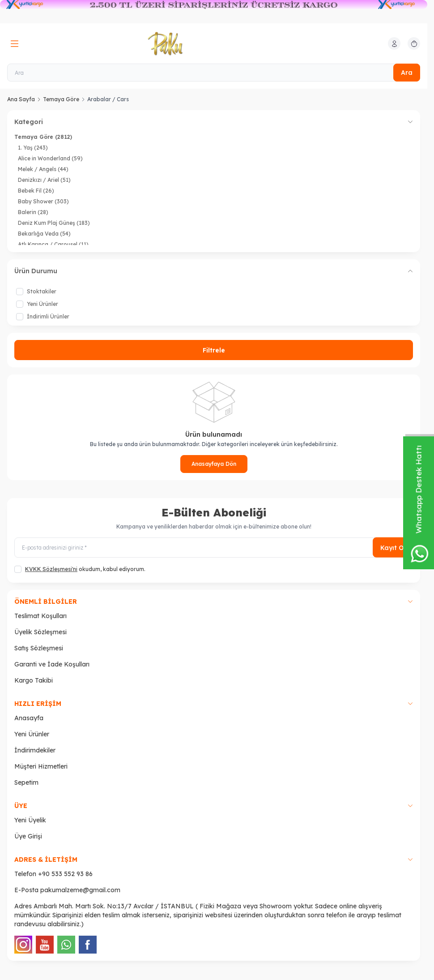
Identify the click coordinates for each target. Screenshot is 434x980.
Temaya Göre (61, 99)
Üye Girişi (28, 836)
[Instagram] (23, 945)
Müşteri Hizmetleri (41, 766)
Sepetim (26, 782)
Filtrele (214, 350)
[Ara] (214, 73)
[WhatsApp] (66, 945)
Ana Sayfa (21, 99)
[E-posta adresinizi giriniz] (214, 548)
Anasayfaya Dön (214, 464)
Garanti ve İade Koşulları (52, 664)
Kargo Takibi (34, 680)
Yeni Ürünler (32, 734)
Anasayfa (29, 718)
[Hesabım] (394, 43)
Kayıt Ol (393, 547)
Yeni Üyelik (30, 820)
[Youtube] (45, 945)
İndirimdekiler (35, 750)
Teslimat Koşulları (40, 616)
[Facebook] (88, 945)
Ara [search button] (407, 73)
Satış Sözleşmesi (39, 648)
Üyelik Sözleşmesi (40, 632)
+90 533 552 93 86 (65, 874)
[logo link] (191, 43)
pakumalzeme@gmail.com (80, 890)
